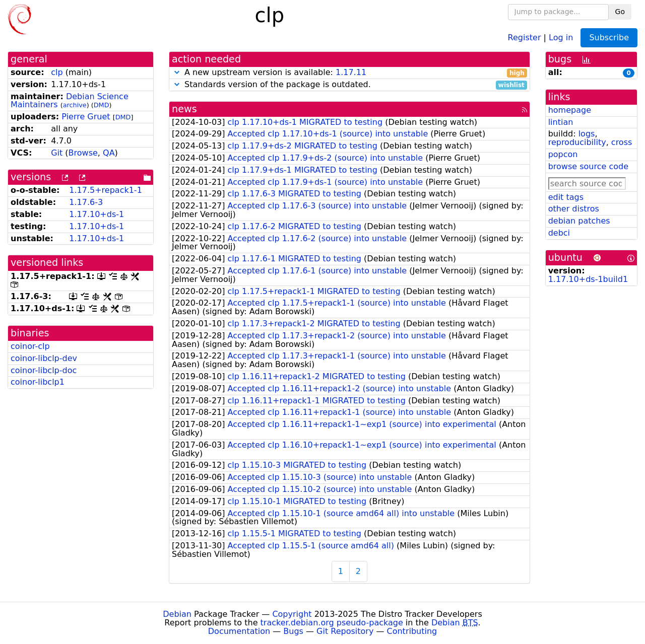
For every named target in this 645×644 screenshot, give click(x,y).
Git (57, 153)
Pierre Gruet (86, 117)
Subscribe (609, 38)
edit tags (566, 197)
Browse (83, 153)
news (184, 109)
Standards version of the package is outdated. (349, 85)
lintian (561, 122)
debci (559, 233)
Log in (561, 37)
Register (525, 37)
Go (620, 12)
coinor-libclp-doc (44, 370)
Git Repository (345, 631)
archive (75, 105)
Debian (177, 614)
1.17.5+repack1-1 (106, 190)
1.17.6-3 (86, 202)
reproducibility (577, 142)
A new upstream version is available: (349, 73)
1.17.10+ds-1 (96, 214)
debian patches (579, 221)
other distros (574, 209)
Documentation (239, 631)
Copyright (292, 614)
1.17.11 (351, 72)
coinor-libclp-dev (44, 358)
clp (57, 72)
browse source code (588, 166)
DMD (102, 105)
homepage (570, 110)
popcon (563, 154)
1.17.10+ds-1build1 (588, 279)
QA (109, 153)
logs (587, 134)
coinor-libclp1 (38, 382)
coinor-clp (30, 346)
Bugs (293, 631)
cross (622, 142)
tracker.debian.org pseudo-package (332, 623)
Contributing (412, 631)
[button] (177, 72)
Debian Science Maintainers (70, 101)
